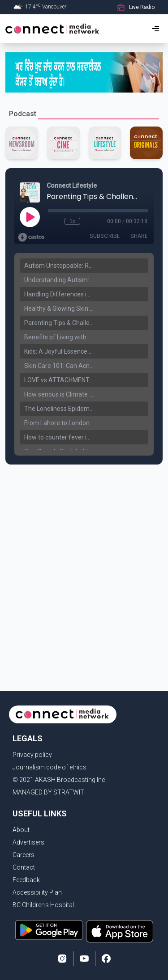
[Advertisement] (84, 557)
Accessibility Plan (37, 892)
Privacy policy (32, 755)
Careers (24, 855)
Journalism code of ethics (50, 767)
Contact (24, 867)
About (21, 830)
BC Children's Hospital (43, 905)
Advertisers (28, 842)
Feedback (26, 880)
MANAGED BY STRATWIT (48, 792)
